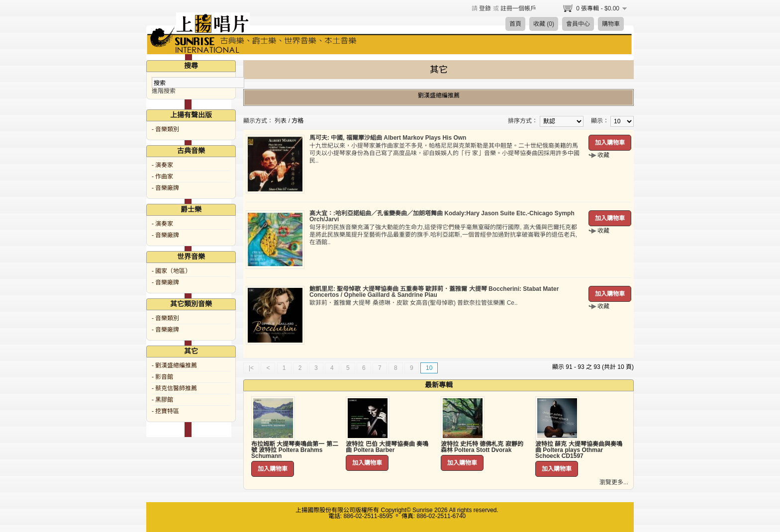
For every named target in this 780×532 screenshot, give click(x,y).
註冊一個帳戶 (518, 8)
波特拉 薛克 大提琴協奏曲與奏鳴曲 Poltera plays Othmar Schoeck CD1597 (579, 450)
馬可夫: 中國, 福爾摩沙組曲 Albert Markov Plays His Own (388, 138)
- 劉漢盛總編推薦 (174, 365)
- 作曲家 (162, 177)
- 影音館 (162, 377)
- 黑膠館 (162, 400)
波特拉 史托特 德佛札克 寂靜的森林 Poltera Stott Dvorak (482, 447)
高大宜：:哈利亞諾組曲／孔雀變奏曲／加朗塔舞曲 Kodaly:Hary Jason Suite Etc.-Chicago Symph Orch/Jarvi (442, 216)
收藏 (603, 155)
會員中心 (578, 24)
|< (251, 368)
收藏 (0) (544, 24)
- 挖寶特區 (165, 411)
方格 (297, 121)
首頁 (515, 24)
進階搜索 (164, 91)
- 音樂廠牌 (165, 188)
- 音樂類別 (165, 129)
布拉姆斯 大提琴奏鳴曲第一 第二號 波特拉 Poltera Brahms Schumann (295, 450)
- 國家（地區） (171, 271)
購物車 (611, 24)
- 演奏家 (162, 165)
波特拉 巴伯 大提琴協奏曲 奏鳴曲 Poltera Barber (387, 447)
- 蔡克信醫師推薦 (174, 388)
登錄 (485, 8)
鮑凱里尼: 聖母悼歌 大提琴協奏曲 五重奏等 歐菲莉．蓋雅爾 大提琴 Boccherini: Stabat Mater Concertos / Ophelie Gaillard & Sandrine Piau (434, 292)
